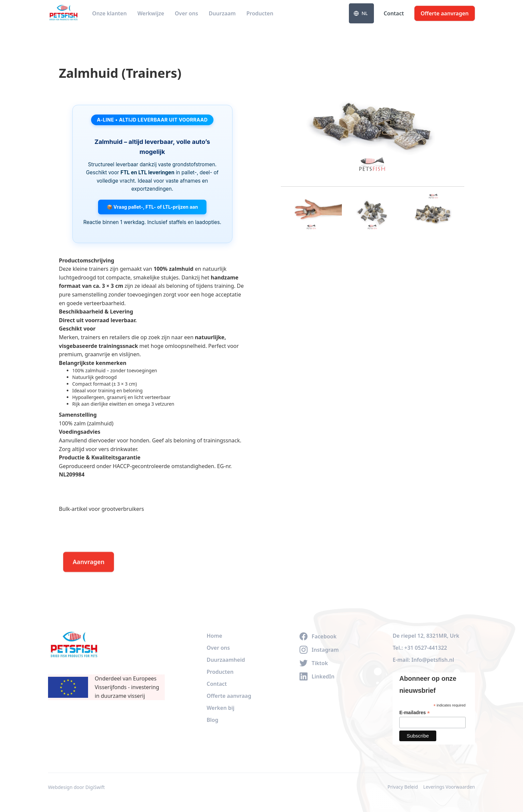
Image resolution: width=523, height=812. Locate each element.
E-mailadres (414, 713)
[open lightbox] (373, 120)
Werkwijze (151, 13)
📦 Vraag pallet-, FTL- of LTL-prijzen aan (152, 207)
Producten (260, 13)
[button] (361, 13)
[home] (63, 13)
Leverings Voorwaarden (449, 787)
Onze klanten (109, 13)
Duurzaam (222, 13)
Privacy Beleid (403, 787)
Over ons (186, 13)
